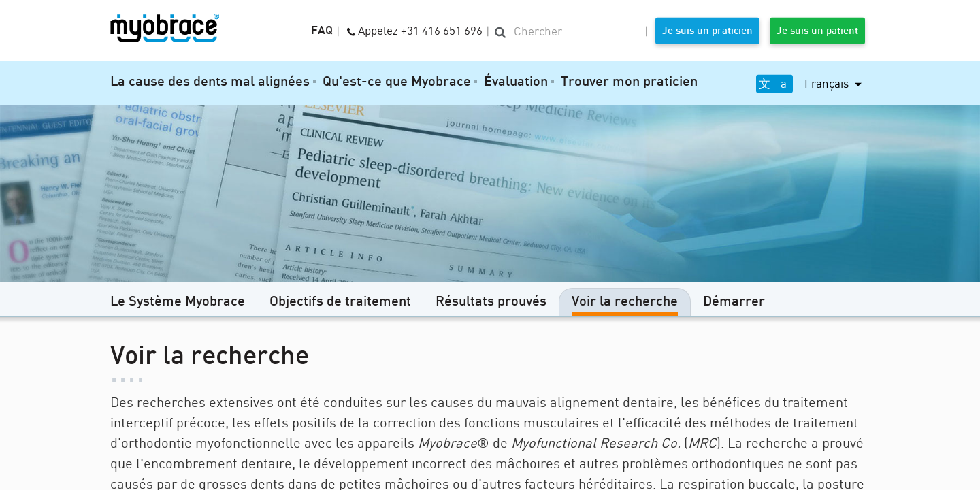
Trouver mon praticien (629, 82)
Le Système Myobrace (178, 302)
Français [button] (828, 83)
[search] (567, 32)
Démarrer (734, 302)
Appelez (415, 30)
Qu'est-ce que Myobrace (397, 82)
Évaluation (516, 82)
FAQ (322, 31)
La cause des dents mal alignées (210, 82)
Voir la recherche (625, 302)
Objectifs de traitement (340, 302)
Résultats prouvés (491, 302)
